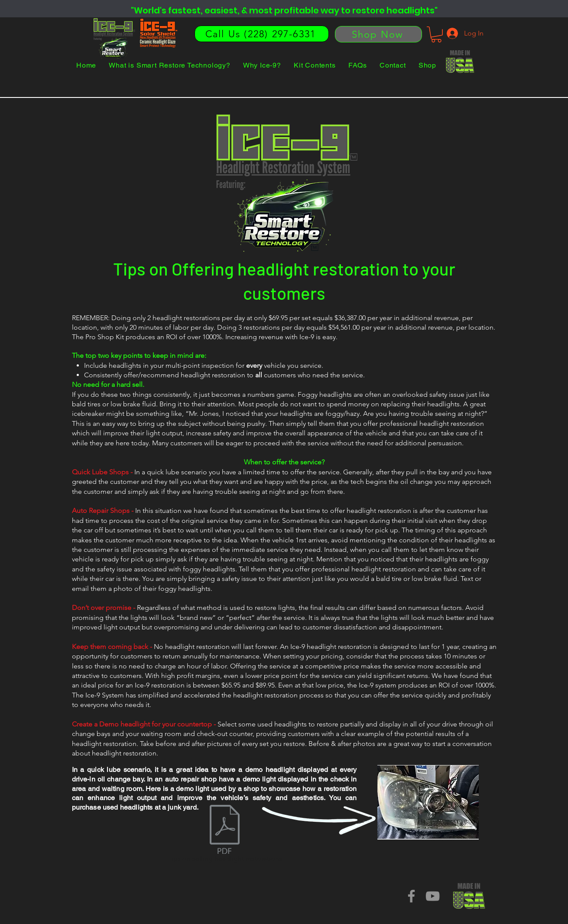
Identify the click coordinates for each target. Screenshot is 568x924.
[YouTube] (433, 896)
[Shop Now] (378, 34)
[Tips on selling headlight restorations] (225, 835)
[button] (436, 34)
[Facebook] (411, 896)
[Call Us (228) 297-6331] (262, 34)
